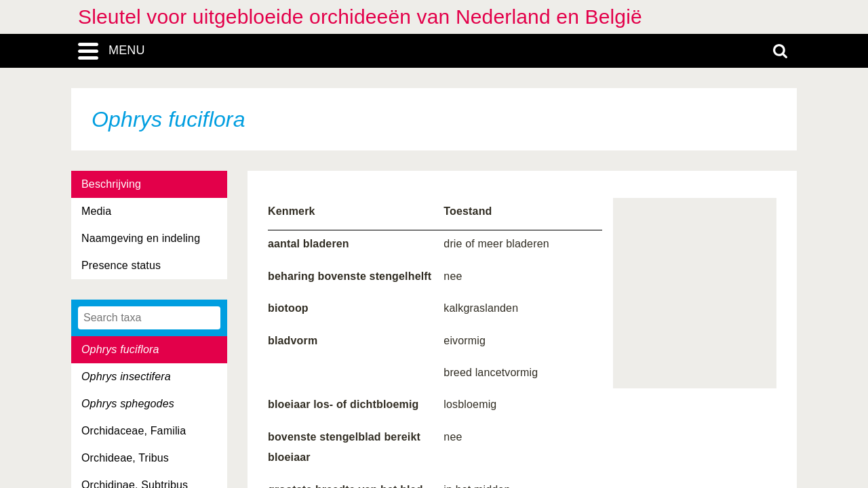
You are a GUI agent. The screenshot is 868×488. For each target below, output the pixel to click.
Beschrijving (111, 184)
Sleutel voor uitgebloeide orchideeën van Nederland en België (360, 17)
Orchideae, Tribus (125, 458)
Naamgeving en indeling (141, 238)
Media (96, 211)
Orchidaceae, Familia (134, 431)
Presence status (121, 265)
